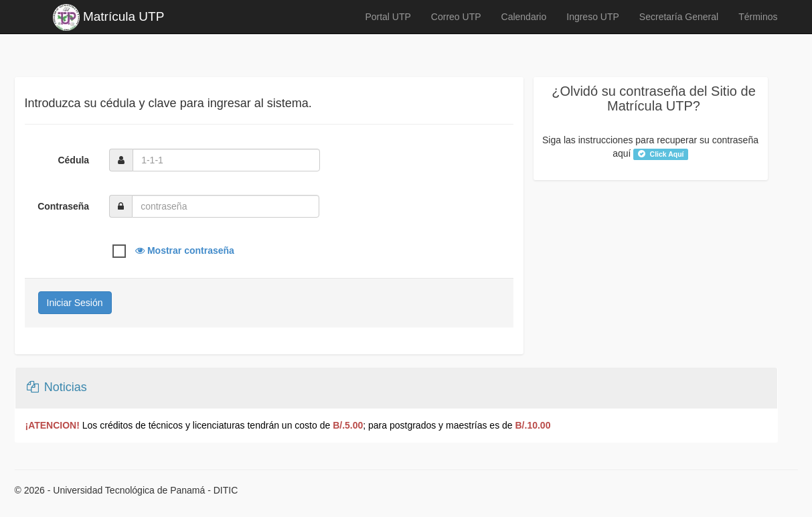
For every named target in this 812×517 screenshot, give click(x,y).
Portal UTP (388, 17)
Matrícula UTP (109, 17)
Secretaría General (679, 17)
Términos (758, 17)
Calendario (524, 17)
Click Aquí (661, 154)
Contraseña (63, 206)
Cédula (73, 160)
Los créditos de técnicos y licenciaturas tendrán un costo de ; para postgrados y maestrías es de (288, 425)
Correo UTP (456, 17)
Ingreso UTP (593, 17)
